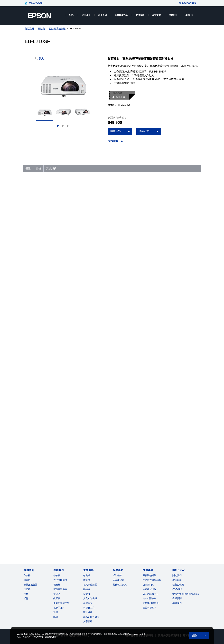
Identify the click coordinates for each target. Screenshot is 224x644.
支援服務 (140, 15)
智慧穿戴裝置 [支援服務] (90, 585)
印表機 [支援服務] (87, 575)
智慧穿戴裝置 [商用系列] (60, 589)
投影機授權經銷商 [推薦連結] (152, 580)
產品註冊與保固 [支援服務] (91, 617)
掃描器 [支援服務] (87, 589)
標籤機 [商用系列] (57, 585)
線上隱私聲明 (51, 637)
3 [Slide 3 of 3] (68, 126)
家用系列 (86, 15)
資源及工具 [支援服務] (89, 608)
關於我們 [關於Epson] (177, 575)
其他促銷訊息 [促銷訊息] (120, 585)
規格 (38, 168)
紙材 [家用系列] (26, 598)
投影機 (41, 29)
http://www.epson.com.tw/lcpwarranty (65, 323)
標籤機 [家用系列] (27, 580)
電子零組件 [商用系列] (59, 608)
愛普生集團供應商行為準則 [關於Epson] (186, 594)
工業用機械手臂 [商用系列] (61, 603)
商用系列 (103, 15)
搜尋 (190, 15)
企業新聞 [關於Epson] (177, 598)
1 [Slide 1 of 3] (58, 126)
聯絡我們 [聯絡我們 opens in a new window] (144, 131)
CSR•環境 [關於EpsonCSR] (177, 589)
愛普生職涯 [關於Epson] (178, 585)
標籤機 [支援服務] (87, 580)
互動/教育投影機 (57, 29)
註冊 (154, 536)
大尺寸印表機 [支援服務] (90, 598)
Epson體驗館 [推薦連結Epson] (149, 598)
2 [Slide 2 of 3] (63, 126)
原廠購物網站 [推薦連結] (149, 575)
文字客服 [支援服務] (88, 621)
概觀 (28, 168)
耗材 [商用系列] (56, 612)
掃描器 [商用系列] (57, 594)
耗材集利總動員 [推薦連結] (151, 603)
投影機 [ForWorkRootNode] (57, 598)
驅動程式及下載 (160, 524)
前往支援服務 (35, 528)
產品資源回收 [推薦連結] (149, 608)
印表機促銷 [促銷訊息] (119, 580)
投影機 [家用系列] (27, 589)
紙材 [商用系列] (56, 617)
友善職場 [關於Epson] (177, 580)
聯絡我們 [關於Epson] (177, 603)
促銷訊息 (173, 15)
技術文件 (157, 528)
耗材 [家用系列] (26, 594)
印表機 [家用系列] (27, 575)
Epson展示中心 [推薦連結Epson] (150, 594)
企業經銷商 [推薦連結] (148, 585)
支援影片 (157, 532)
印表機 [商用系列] (57, 575)
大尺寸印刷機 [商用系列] (60, 580)
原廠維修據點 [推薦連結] (149, 589)
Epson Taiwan (36, 3)
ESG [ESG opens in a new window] (71, 15)
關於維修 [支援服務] (88, 612)
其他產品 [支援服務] (88, 603)
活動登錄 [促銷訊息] (117, 575)
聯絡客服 (157, 539)
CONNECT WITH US (188, 3)
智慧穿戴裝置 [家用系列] (30, 585)
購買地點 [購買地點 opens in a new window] (116, 131)
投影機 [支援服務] (87, 594)
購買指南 (156, 15)
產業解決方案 (121, 15)
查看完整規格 (33, 487)
